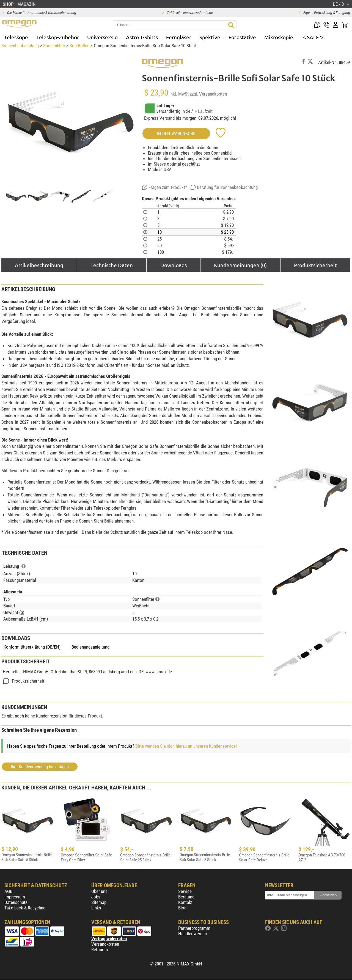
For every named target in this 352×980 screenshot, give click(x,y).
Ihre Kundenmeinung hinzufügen (40, 767)
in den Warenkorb (176, 133)
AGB (8, 891)
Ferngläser (179, 37)
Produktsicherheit (315, 265)
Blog (182, 908)
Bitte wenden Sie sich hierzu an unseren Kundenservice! (186, 746)
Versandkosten (105, 944)
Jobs (96, 897)
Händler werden (193, 934)
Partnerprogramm (194, 928)
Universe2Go (102, 37)
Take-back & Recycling (25, 908)
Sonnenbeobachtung (20, 46)
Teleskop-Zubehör (58, 37)
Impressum (15, 897)
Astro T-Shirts (142, 37)
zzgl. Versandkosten (208, 94)
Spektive (210, 37)
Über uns (99, 891)
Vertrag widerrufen (109, 939)
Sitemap (99, 902)
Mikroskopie (279, 37)
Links (96, 908)
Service (185, 891)
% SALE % (313, 37)
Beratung (186, 897)
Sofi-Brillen (79, 46)
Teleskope (16, 37)
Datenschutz (16, 902)
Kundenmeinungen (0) (240, 265)
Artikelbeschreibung (39, 265)
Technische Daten (112, 265)
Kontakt (185, 902)
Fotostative (242, 37)
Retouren (100, 950)
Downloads (174, 265)
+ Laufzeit (204, 111)
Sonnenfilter (54, 46)
